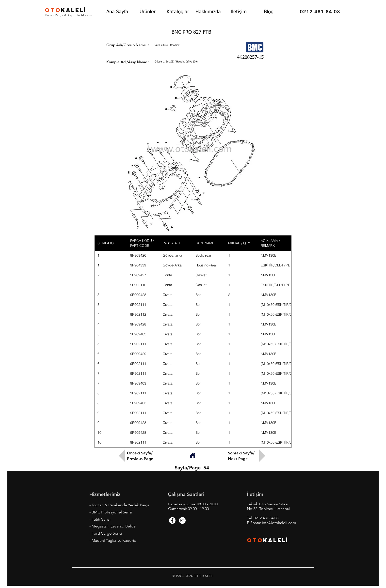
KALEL (66, 10)
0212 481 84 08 (266, 518)
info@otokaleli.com (279, 523)
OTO (255, 540)
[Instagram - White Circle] (182, 520)
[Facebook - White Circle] (172, 520)
